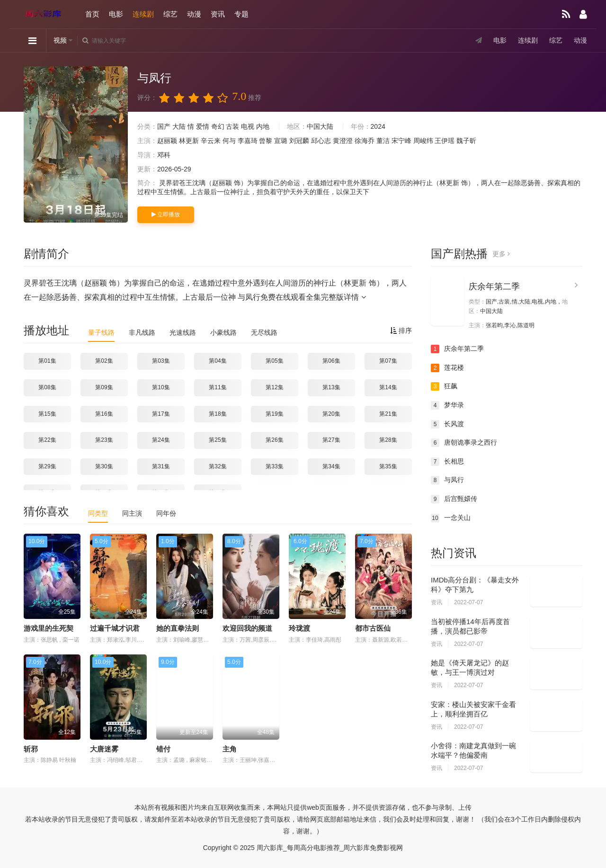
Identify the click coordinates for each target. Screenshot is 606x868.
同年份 (166, 513)
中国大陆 (320, 126)
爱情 (203, 126)
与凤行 (447, 480)
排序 (401, 331)
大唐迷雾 (104, 749)
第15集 (47, 414)
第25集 (218, 440)
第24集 (161, 440)
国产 (164, 126)
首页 (92, 14)
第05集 (274, 361)
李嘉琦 (248, 141)
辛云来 (211, 141)
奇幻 (218, 126)
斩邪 (31, 749)
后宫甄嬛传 (454, 499)
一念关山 (451, 518)
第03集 (161, 361)
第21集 (388, 414)
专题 (241, 14)
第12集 (274, 387)
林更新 (189, 141)
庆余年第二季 (494, 286)
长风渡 (447, 424)
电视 (248, 126)
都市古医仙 (373, 628)
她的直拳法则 (178, 628)
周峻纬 (423, 141)
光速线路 (183, 332)
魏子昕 (466, 141)
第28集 (388, 440)
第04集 (218, 361)
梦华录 (447, 405)
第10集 (161, 387)
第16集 (104, 414)
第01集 (47, 361)
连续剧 (143, 14)
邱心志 (321, 141)
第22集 (47, 440)
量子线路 (101, 332)
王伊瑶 (445, 141)
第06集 (331, 361)
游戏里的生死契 (49, 628)
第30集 (104, 466)
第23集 (104, 440)
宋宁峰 (401, 141)
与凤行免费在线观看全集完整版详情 (302, 297)
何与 (229, 141)
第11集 (218, 387)
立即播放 (166, 215)
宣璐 (281, 141)
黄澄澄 (343, 141)
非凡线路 (142, 332)
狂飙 (444, 386)
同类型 (98, 513)
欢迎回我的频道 (247, 628)
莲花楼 (447, 368)
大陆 (179, 126)
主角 (230, 749)
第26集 (274, 440)
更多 (501, 254)
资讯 (218, 14)
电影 (116, 14)
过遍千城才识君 (115, 628)
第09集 (104, 387)
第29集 (47, 466)
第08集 (47, 387)
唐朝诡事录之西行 (464, 443)
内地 (263, 126)
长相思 (447, 462)
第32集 (218, 466)
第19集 (274, 414)
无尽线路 (264, 332)
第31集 (161, 466)
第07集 (388, 361)
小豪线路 (223, 332)
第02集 (104, 361)
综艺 (170, 14)
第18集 (218, 414)
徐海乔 (365, 141)
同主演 (132, 513)
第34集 (331, 466)
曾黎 (266, 141)
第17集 (161, 414)
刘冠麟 (299, 141)
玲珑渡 (299, 628)
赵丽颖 (167, 141)
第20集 (331, 414)
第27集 (331, 440)
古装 (232, 126)
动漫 (194, 14)
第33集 (274, 466)
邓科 (164, 155)
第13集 (331, 387)
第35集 (388, 466)
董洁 (383, 141)
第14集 (388, 387)
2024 (378, 126)
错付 (163, 749)
